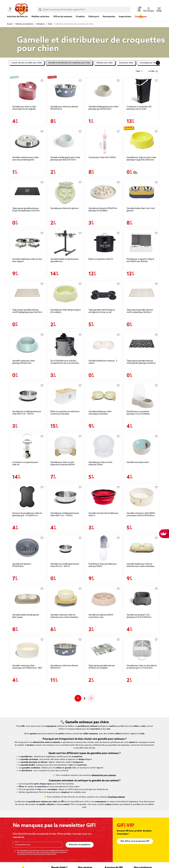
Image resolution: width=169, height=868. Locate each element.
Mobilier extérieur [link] (41, 17)
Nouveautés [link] (109, 17)
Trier (138, 71)
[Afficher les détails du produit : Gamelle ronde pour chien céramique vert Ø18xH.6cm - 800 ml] (27, 650)
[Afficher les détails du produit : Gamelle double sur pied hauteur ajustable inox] (65, 243)
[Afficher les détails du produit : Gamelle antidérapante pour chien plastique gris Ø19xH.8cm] (104, 91)
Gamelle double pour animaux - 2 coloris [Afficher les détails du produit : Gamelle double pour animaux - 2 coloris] (103, 362)
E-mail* (17, 842)
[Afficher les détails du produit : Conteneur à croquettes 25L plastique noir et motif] (142, 91)
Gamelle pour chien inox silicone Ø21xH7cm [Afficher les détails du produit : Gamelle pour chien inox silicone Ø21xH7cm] (64, 667)
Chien (50, 24)
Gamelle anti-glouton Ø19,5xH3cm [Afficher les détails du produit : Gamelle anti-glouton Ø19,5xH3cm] (22, 565)
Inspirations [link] (125, 17)
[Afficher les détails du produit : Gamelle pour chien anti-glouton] (65, 192)
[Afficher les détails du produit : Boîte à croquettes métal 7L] (104, 243)
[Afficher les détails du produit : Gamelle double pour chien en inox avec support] (27, 243)
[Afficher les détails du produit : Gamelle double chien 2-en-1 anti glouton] (142, 192)
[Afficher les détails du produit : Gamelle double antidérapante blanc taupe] (27, 599)
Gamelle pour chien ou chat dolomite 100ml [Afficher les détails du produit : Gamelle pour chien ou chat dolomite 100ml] (100, 463)
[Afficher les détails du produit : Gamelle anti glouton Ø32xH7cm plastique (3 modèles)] (104, 192)
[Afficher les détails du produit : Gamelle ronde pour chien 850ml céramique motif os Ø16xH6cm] (142, 497)
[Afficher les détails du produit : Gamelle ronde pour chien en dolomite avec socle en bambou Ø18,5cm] (65, 599)
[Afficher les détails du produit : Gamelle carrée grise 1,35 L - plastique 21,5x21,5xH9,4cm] (142, 599)
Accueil (10, 24)
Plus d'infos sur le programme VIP (135, 841)
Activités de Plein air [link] (17, 17)
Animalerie (40, 24)
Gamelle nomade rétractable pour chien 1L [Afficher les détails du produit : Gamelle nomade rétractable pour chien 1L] (103, 514)
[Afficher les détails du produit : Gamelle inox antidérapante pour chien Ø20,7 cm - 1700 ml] (65, 497)
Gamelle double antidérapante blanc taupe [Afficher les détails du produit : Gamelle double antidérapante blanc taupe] (26, 616)
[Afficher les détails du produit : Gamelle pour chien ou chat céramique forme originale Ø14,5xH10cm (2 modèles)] (27, 91)
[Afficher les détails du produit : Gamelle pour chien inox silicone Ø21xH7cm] (65, 650)
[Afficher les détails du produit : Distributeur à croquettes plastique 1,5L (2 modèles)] (142, 395)
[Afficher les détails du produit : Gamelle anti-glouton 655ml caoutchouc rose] (104, 599)
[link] (80, 20)
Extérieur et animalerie (24, 24)
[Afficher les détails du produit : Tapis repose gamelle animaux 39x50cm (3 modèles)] (104, 650)
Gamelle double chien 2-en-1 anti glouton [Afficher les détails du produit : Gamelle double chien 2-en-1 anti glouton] (141, 210)
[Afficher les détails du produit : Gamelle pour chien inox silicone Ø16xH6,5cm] (65, 91)
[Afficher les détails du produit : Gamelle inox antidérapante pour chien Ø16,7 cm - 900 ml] (27, 395)
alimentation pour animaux (104, 775)
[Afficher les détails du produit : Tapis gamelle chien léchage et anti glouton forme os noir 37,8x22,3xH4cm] (104, 294)
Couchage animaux (116, 797)
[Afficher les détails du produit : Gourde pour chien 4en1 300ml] (104, 141)
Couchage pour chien (149, 63)
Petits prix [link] (94, 17)
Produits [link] (80, 17)
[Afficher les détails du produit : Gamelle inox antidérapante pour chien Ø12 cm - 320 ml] (65, 548)
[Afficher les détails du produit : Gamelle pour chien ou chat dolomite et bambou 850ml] (65, 446)
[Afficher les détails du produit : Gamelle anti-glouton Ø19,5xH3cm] (27, 548)
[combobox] (84, 10)
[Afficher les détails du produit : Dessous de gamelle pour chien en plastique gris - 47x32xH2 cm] (27, 497)
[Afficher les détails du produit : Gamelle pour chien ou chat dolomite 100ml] (104, 446)
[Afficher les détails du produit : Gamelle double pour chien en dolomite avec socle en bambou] (142, 548)
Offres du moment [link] (63, 17)
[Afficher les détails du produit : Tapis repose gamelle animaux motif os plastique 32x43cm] (142, 294)
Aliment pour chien (105, 63)
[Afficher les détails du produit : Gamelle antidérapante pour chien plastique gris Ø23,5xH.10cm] (65, 141)
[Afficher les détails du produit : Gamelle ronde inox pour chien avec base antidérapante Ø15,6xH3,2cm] (27, 141)
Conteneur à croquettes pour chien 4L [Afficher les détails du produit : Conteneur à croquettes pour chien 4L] (25, 463)
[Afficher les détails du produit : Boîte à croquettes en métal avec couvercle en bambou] (65, 395)
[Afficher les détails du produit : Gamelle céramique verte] (142, 446)
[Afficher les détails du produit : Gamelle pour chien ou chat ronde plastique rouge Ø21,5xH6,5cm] (142, 141)
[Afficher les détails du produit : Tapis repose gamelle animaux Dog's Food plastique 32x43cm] (27, 192)
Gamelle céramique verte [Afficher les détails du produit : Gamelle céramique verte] (138, 462)
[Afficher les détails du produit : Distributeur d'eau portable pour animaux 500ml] (104, 548)
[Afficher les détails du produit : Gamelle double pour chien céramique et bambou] (104, 395)
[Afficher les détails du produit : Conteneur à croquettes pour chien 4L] (27, 446)
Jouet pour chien (126, 63)
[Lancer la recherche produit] (40, 10)
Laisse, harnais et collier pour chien (27, 63)
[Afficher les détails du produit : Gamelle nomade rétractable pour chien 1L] (104, 497)
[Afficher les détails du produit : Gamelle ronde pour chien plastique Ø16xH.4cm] (27, 345)
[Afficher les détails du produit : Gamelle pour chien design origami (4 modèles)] (65, 294)
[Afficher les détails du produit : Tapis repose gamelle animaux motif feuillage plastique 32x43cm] (27, 294)
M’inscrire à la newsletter (80, 845)
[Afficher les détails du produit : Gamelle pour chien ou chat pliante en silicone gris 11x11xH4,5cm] (142, 650)
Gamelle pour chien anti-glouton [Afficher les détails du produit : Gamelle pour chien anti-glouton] (64, 208)
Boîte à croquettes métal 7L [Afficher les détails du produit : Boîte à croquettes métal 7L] (101, 259)
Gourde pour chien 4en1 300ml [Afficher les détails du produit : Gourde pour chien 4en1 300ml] (102, 157)
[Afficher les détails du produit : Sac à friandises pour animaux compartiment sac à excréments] (65, 345)
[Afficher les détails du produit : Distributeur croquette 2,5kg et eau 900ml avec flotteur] (142, 243)
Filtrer (153, 71)
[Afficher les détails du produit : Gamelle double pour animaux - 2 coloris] (104, 345)
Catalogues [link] (141, 17)
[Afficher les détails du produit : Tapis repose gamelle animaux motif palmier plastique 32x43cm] (142, 345)
